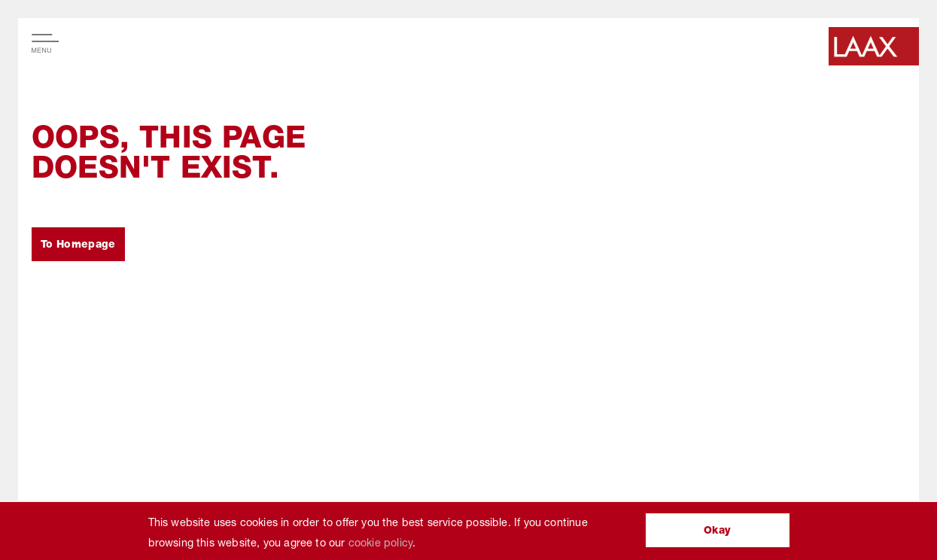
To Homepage (78, 244)
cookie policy (380, 542)
